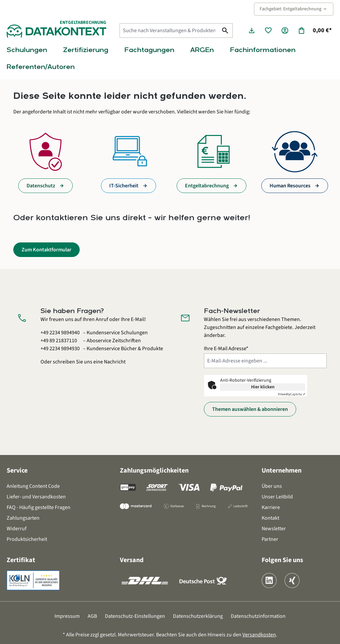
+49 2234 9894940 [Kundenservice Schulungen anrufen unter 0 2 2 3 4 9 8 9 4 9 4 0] (60, 333)
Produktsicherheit (27, 539)
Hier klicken (263, 387)
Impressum (67, 616)
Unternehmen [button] (282, 471)
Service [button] (17, 471)
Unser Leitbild (277, 497)
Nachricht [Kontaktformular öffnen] (115, 362)
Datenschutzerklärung (198, 616)
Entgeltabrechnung (207, 186)
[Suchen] (225, 31)
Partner (270, 539)
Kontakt (270, 518)
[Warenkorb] (315, 31)
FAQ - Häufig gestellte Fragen (39, 507)
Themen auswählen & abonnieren (250, 409)
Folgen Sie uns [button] (282, 560)
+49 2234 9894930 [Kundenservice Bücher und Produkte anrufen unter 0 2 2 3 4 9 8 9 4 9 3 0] (60, 349)
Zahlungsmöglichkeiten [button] (154, 471)
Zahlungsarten (23, 518)
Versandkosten (259, 635)
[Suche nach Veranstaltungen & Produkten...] (169, 31)
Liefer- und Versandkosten (36, 497)
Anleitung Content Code (33, 486)
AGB (92, 616)
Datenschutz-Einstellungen (135, 616)
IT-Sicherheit (124, 186)
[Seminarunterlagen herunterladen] (252, 31)
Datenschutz (41, 186)
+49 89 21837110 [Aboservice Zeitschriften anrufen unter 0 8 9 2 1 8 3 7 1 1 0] (59, 341)
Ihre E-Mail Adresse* (226, 349)
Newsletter (274, 529)
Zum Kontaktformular (46, 250)
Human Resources (290, 186)
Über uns (272, 486)
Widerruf (17, 529)
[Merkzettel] (268, 31)
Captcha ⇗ (292, 394)
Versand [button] (132, 560)
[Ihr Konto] (285, 31)
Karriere (271, 507)
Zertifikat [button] (21, 560)
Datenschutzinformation (258, 616)
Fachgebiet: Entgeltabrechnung (294, 9)
